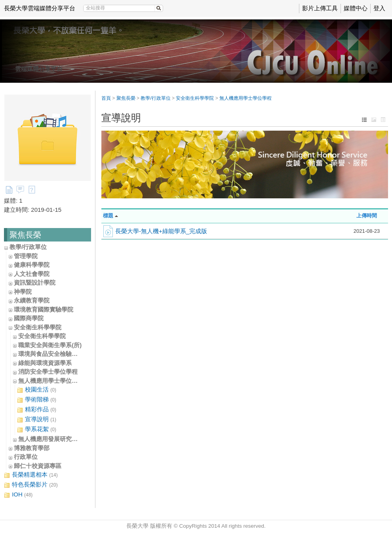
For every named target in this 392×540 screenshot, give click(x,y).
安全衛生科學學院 (38, 327)
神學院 (23, 292)
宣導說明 (37, 419)
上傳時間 (367, 216)
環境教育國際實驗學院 (44, 309)
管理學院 (26, 256)
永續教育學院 (32, 300)
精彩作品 (37, 410)
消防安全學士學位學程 (48, 372)
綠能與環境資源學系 (45, 363)
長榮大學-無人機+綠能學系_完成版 (161, 231)
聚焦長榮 (126, 98)
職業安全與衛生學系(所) (50, 345)
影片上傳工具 (320, 8)
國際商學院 (29, 318)
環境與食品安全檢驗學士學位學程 (63, 354)
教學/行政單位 (28, 247)
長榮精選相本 (31, 475)
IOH (18, 495)
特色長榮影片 (31, 485)
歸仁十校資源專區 (38, 466)
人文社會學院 (32, 274)
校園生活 (37, 390)
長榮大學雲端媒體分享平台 (40, 8)
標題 (108, 216)
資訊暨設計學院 (35, 282)
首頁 (106, 98)
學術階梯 (37, 400)
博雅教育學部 (32, 448)
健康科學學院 (32, 265)
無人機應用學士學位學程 (51, 381)
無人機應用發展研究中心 (51, 439)
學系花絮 (37, 429)
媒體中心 (356, 8)
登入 (379, 8)
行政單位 (26, 457)
